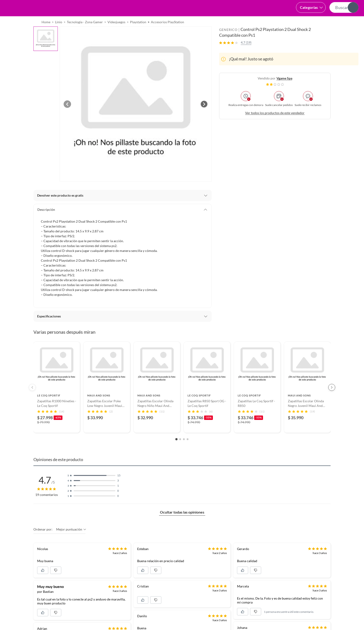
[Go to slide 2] (180, 451)
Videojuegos (116, 34)
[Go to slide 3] (184, 451)
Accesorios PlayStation (167, 34)
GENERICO (228, 41)
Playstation (138, 34)
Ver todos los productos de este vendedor (275, 124)
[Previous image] (67, 116)
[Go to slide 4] (188, 451)
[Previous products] (32, 399)
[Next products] (332, 399)
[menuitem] (304, 22)
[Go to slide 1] (176, 451)
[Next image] (204, 116)
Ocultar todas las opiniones (182, 524)
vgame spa (284, 90)
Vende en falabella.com (271, 22)
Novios (334, 22)
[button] (173, 8)
